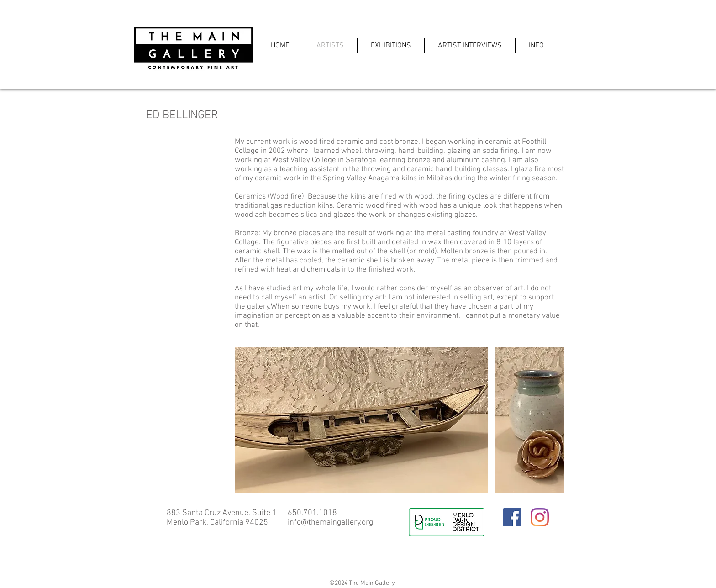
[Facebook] (512, 517)
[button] (361, 420)
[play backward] (246, 420)
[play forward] (553, 420)
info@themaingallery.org (330, 522)
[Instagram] (540, 517)
